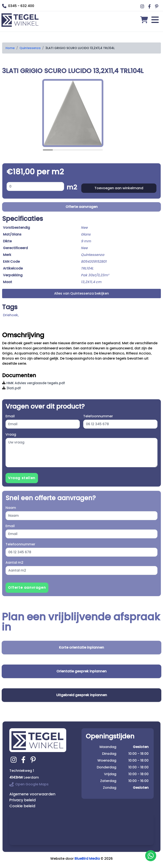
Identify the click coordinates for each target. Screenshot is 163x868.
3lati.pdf (11, 388)
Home (10, 48)
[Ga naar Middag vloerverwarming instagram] (143, 6)
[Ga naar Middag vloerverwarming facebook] (150, 6)
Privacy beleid (22, 800)
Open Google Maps (29, 784)
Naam (11, 508)
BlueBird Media (87, 859)
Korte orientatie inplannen (81, 647)
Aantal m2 (14, 562)
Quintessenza (30, 48)
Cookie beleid (22, 806)
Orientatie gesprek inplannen (81, 671)
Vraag (11, 434)
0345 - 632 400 (18, 6)
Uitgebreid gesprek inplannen (82, 695)
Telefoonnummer (98, 416)
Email (10, 416)
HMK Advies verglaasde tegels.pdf (34, 383)
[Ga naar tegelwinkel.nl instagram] (14, 760)
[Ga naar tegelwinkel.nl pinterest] (34, 760)
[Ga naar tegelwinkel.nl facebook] (24, 760)
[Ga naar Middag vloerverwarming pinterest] (157, 6)
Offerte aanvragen (82, 207)
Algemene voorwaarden (32, 794)
